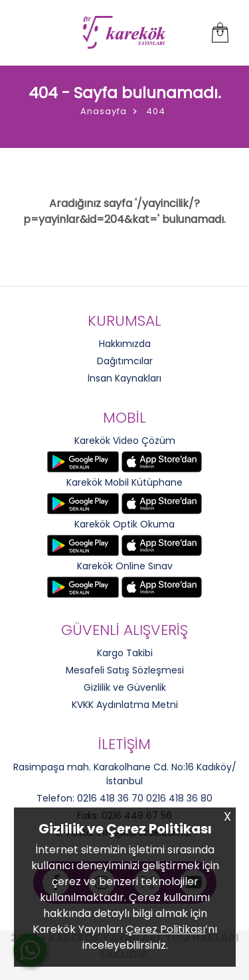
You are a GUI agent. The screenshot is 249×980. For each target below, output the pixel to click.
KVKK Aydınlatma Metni (125, 705)
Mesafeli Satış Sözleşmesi (125, 670)
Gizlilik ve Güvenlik (125, 687)
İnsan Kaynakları (124, 378)
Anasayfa (104, 111)
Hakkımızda (125, 344)
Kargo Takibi (125, 653)
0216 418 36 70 (110, 798)
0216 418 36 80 (179, 798)
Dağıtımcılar (125, 361)
